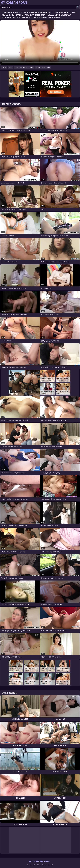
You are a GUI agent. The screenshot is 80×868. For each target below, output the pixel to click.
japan (38, 67)
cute (16, 67)
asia (44, 67)
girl (49, 67)
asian (4, 67)
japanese (23, 67)
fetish (11, 67)
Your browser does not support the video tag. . (40, 43)
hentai (31, 67)
